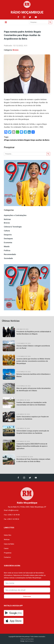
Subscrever (27, 596)
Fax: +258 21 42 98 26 (11, 519)
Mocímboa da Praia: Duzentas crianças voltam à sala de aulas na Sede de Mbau (33, 460)
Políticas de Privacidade (27, 639)
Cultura (7, 231)
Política (7, 250)
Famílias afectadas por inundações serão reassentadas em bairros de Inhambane (32, 404)
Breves (16, 50)
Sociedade (8, 258)
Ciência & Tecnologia (13, 227)
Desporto (8, 235)
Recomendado (10, 254)
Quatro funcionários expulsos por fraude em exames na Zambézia (33, 418)
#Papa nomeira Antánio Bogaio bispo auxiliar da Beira (27, 140)
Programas (8, 553)
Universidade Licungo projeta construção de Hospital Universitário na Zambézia (33, 432)
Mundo (7, 246)
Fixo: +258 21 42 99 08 (12, 515)
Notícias (7, 219)
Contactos (7, 557)
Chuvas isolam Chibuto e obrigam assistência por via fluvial (33, 347)
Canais (6, 548)
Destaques (8, 239)
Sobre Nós (8, 535)
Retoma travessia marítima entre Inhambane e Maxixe (33, 375)
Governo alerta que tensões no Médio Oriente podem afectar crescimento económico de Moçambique (33, 361)
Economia (8, 243)
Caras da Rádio (9, 544)
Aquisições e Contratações (15, 215)
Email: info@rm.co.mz (11, 510)
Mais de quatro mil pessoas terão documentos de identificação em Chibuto (34, 389)
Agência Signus (29, 641)
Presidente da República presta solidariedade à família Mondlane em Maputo (34, 333)
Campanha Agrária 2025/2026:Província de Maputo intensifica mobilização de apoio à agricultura (32, 446)
